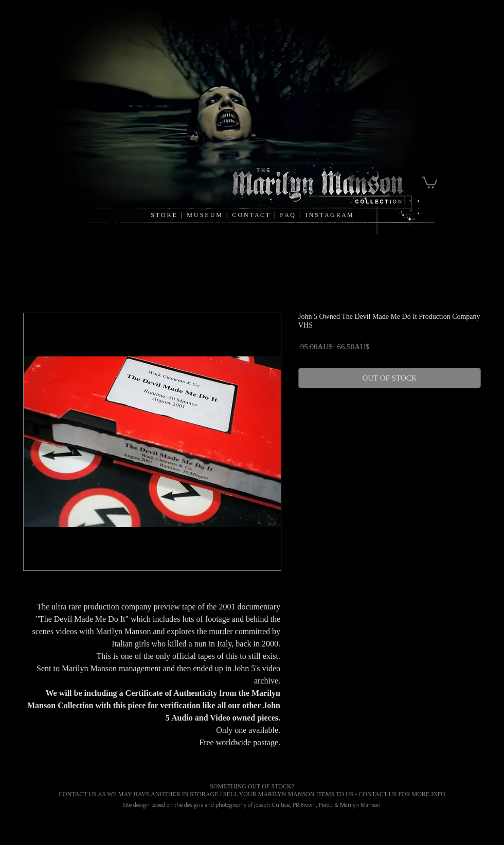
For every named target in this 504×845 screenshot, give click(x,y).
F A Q (287, 215)
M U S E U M (205, 215)
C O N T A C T (253, 215)
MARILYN (272, 794)
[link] (429, 182)
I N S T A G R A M (329, 215)
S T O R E (164, 215)
